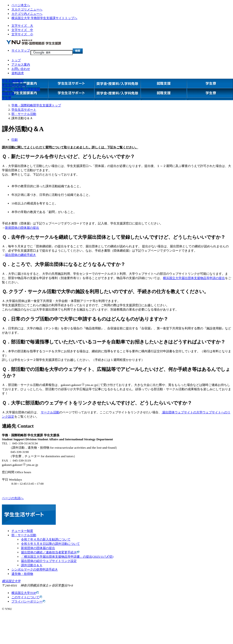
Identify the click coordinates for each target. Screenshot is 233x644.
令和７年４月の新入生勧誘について (46, 539)
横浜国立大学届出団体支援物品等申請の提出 (194, 278)
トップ (16, 60)
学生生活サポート (14, 85)
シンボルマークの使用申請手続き (35, 569)
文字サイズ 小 (22, 34)
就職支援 (8, 94)
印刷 (15, 140)
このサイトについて (27, 597)
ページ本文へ (21, 5)
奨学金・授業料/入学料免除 (21, 89)
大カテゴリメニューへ (27, 9)
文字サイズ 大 (22, 26)
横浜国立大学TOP (25, 593)
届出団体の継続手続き (20, 255)
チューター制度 (22, 531)
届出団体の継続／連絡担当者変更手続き (50, 552)
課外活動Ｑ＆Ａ (32, 565)
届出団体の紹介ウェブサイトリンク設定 (49, 561)
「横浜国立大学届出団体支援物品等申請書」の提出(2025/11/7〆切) (67, 557)
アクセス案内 (21, 65)
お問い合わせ (21, 69)
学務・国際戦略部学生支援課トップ (36, 105)
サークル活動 (50, 412)
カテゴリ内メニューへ (27, 14)
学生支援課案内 (13, 81)
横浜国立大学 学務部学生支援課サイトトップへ (44, 18)
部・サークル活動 (24, 114)
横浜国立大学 (11, 581)
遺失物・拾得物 (22, 574)
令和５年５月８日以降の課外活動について (50, 544)
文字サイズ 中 (22, 30)
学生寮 (7, 98)
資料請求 (18, 73)
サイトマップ (21, 50)
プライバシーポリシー (28, 601)
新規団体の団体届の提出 (22, 228)
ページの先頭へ (13, 498)
